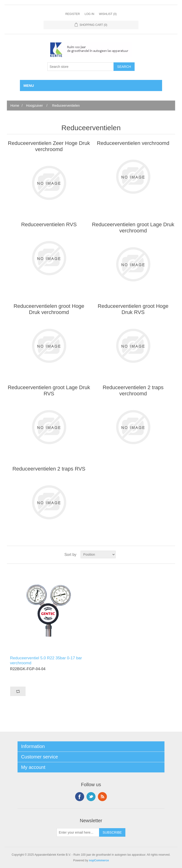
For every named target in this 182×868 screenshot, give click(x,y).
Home (15, 106)
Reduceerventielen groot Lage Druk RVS (49, 390)
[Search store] (81, 67)
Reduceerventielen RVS (49, 224)
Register (73, 14)
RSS (102, 797)
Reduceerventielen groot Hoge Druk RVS (133, 309)
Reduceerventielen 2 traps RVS (49, 469)
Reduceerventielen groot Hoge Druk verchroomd (49, 309)
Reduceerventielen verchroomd (133, 143)
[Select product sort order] (98, 554)
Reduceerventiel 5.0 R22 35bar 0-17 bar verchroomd (46, 660)
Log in (89, 14)
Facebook (80, 797)
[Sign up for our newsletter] (78, 832)
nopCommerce (99, 860)
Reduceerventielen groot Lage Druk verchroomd (133, 228)
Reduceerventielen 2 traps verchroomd (133, 390)
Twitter (91, 797)
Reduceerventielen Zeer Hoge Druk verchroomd (49, 146)
